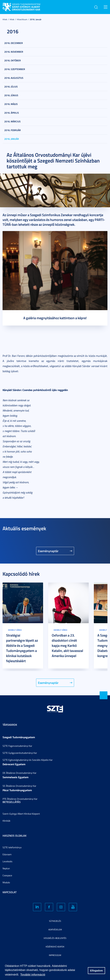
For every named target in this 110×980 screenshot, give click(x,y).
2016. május (11, 104)
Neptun (6, 868)
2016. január (36, 19)
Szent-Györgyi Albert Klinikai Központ (21, 814)
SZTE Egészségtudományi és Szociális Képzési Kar (28, 760)
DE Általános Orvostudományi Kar (19, 773)
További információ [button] (33, 975)
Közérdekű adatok (55, 947)
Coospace (7, 875)
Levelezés (7, 861)
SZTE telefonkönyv (12, 847)
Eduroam (7, 854)
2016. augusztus (14, 78)
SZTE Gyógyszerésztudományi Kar (20, 753)
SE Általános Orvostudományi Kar (19, 786)
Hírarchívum (22, 19)
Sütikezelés (55, 921)
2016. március (12, 121)
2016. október (13, 60)
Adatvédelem (55, 930)
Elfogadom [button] (96, 971)
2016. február (13, 130)
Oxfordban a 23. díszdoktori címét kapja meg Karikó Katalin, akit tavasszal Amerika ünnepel (67, 645)
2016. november (14, 52)
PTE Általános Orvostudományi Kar (20, 799)
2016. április (12, 113)
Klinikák (6, 821)
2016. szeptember (15, 69)
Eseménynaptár (48, 551)
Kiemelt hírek (15, 630)
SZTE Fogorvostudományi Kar (17, 746)
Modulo (6, 882)
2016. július (11, 87)
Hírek (5, 19)
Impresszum (55, 955)
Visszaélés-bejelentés (55, 938)
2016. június (11, 95)
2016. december (14, 43)
